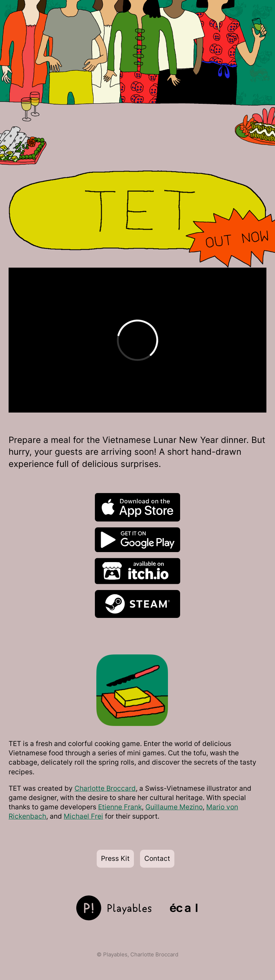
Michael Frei (83, 816)
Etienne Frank (120, 807)
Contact (157, 859)
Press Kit (115, 859)
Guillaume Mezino (174, 807)
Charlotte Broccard (105, 788)
